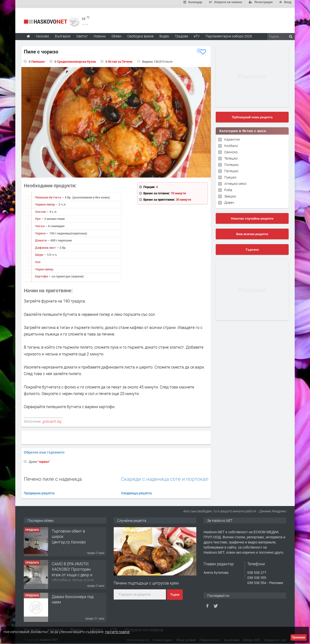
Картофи (42, 274)
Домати (41, 238)
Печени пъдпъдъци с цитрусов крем (146, 581)
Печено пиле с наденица (53, 477)
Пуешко (230, 175)
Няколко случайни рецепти (252, 217)
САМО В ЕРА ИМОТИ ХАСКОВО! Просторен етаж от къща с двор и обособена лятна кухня (73, 570)
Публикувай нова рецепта (252, 115)
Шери (39, 253)
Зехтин (41, 210)
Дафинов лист (46, 246)
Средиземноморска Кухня (76, 60)
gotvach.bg (52, 419)
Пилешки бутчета (48, 195)
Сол (38, 260)
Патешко (231, 169)
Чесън (40, 224)
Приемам (299, 637)
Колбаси (231, 144)
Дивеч (229, 201)
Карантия (232, 137)
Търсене (252, 248)
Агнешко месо (235, 182)
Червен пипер (45, 202)
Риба (228, 188)
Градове (181, 34)
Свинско (231, 150)
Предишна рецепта (39, 491)
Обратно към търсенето (44, 450)
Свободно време (140, 34)
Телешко (231, 156)
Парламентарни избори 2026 (229, 34)
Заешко (230, 194)
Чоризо (41, 231)
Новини (100, 34)
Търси (175, 593)
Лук (38, 217)
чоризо (44, 460)
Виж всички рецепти (252, 232)
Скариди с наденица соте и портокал (165, 477)
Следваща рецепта (136, 491)
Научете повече (117, 632)
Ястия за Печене (120, 60)
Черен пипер (44, 267)
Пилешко (38, 60)
